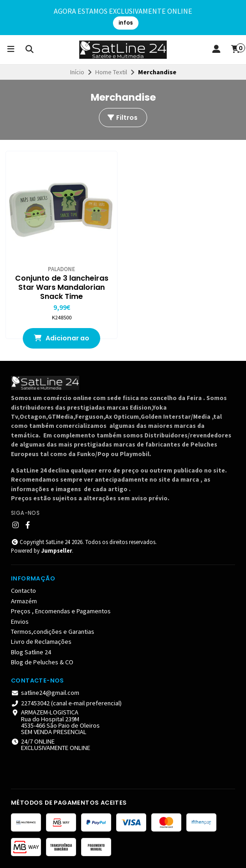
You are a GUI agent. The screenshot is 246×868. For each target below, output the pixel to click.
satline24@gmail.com (45, 693)
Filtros (122, 118)
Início (77, 72)
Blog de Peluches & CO (42, 662)
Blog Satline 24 (31, 652)
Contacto (23, 591)
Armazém (24, 601)
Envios (20, 621)
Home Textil (111, 72)
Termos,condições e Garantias (53, 632)
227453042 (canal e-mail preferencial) (66, 703)
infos (126, 23)
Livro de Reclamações (41, 642)
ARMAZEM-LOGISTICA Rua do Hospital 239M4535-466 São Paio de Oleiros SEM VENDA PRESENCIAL (55, 722)
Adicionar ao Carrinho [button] (61, 341)
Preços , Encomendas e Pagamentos (61, 611)
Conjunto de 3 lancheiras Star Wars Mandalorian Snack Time (62, 288)
